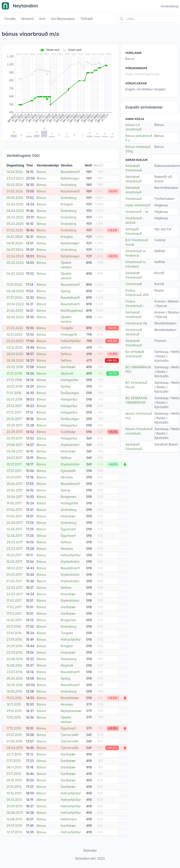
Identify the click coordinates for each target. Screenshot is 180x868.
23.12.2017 (14, 406)
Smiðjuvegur (70, 393)
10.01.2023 (14, 334)
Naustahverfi (70, 172)
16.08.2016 (14, 665)
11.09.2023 (14, 285)
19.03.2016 (14, 698)
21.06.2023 (15, 310)
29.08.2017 (14, 445)
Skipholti (67, 373)
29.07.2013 (14, 826)
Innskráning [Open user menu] (169, 6)
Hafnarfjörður (71, 341)
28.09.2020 (15, 354)
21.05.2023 (15, 328)
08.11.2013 (14, 767)
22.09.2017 (14, 432)
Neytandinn (20, 6)
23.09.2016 (14, 652)
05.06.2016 (15, 678)
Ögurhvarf (68, 529)
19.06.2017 (14, 503)
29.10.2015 (14, 711)
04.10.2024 (15, 243)
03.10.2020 (15, 347)
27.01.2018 (14, 380)
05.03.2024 (15, 263)
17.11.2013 (13, 761)
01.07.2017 (14, 477)
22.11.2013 (14, 754)
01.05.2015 (14, 741)
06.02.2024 (15, 274)
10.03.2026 (15, 185)
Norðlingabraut (72, 310)
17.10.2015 (14, 717)
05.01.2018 (14, 399)
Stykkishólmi (70, 445)
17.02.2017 (14, 600)
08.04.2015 (15, 748)
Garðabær (68, 367)
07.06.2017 (14, 510)
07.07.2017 (14, 471)
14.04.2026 (15, 172)
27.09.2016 (14, 639)
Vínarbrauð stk (136, 323)
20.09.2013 (15, 806)
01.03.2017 (14, 575)
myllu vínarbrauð (138, 205)
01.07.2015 (14, 735)
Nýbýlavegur (70, 178)
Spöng (65, 291)
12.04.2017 (14, 529)
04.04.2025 (15, 211)
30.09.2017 (14, 425)
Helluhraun (69, 819)
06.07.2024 (15, 250)
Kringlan (67, 204)
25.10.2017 (14, 419)
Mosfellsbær (70, 698)
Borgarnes (68, 497)
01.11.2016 (14, 626)
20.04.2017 (15, 523)
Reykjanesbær (71, 711)
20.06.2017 (15, 490)
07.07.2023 (15, 298)
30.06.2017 (15, 484)
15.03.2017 (14, 555)
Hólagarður (69, 399)
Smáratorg (68, 185)
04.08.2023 (15, 291)
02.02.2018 (15, 367)
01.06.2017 (14, 516)
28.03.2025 (15, 217)
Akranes (67, 477)
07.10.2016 (14, 633)
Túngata (67, 328)
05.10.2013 (14, 800)
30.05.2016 (15, 685)
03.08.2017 (15, 451)
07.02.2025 (15, 230)
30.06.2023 (15, 304)
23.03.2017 (15, 549)
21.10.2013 (14, 787)
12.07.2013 (14, 832)
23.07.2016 (14, 672)
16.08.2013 (14, 819)
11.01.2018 (14, 393)
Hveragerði (69, 334)
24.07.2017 (14, 458)
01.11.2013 (14, 774)
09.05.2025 (15, 198)
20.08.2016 (15, 659)
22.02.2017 (15, 588)
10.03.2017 (14, 562)
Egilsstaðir (68, 471)
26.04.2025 (15, 204)
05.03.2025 (15, 224)
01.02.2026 (15, 191)
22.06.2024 (15, 256)
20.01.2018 (14, 386)
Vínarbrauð (134, 199)
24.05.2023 (15, 317)
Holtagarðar (69, 380)
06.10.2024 (15, 237)
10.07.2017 (14, 464)
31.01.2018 (14, 373)
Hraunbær (68, 451)
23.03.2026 (15, 178)
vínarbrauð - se (137, 212)
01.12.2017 (14, 412)
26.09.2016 (14, 646)
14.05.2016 (14, 691)
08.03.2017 (15, 568)
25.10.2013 (14, 780)
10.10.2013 (14, 793)
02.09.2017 (15, 438)
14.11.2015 (14, 704)
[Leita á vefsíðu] (148, 19)
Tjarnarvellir (69, 735)
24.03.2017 (15, 542)
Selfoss (66, 347)
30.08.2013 (15, 813)
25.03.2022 (15, 341)
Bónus (41, 172)
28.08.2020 (15, 360)
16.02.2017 (14, 620)
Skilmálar (90, 850)
